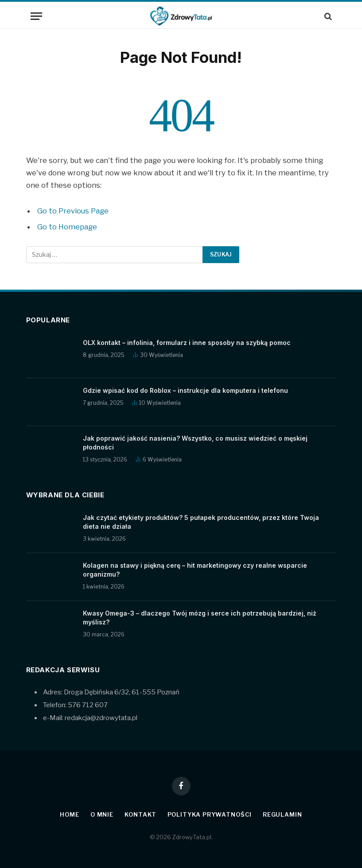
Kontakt (140, 814)
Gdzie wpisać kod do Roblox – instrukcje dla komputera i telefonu (185, 390)
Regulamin (282, 814)
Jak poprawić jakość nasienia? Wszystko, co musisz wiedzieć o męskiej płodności (195, 443)
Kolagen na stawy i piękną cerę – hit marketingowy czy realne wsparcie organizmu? (195, 570)
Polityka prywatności (210, 814)
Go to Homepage (67, 227)
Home (70, 814)
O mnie (102, 814)
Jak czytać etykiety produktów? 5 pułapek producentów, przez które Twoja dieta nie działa (201, 522)
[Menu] (36, 16)
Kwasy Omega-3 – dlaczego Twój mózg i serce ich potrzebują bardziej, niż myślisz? (200, 618)
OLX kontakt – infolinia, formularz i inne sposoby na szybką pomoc (187, 343)
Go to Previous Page (73, 211)
